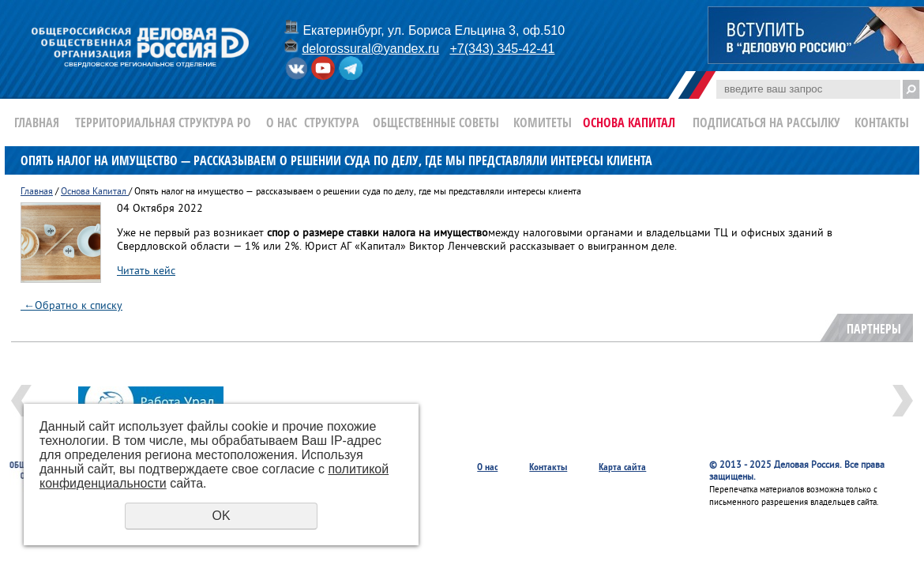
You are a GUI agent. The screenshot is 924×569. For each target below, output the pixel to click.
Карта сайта (622, 467)
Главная (37, 122)
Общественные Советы (436, 122)
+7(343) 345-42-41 (502, 49)
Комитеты (543, 122)
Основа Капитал (629, 122)
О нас (282, 122)
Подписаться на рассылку (766, 122)
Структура (332, 122)
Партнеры (874, 329)
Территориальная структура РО (163, 122)
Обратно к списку (71, 306)
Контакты (882, 122)
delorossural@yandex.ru (370, 49)
